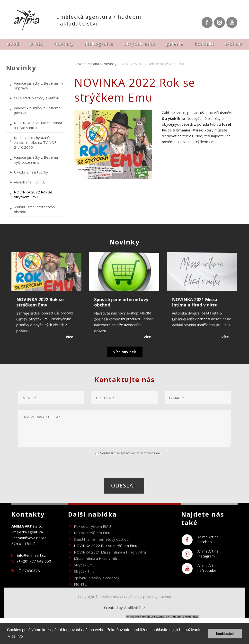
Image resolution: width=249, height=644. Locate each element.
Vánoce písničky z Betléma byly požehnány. (36, 160)
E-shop (234, 44)
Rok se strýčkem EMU (92, 536)
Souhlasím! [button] (225, 634)
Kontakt (204, 44)
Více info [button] (15, 636)
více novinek (125, 352)
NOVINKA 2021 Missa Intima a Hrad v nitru (110, 562)
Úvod (13, 44)
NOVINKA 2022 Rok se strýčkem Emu (33, 194)
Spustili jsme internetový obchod (101, 549)
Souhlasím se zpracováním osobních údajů (131, 453)
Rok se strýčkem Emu (92, 543)
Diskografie (99, 44)
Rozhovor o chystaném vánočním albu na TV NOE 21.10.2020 (35, 142)
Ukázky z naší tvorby (31, 172)
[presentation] (54, 466)
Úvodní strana (87, 64)
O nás (37, 44)
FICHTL (80, 594)
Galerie (175, 44)
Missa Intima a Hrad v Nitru (97, 568)
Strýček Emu (140, 44)
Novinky (64, 44)
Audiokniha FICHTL (29, 182)
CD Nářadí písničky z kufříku (36, 98)
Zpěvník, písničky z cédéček (97, 588)
